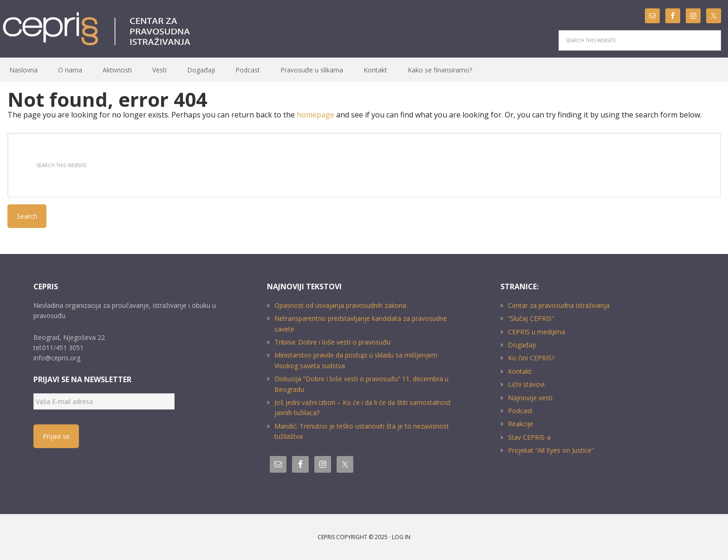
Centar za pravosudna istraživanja (559, 305)
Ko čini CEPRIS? (531, 358)
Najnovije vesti (530, 398)
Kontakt (520, 371)
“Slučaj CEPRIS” (531, 318)
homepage (315, 115)
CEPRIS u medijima (536, 332)
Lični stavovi (526, 384)
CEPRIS (98, 29)
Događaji (522, 345)
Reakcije (520, 424)
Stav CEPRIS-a (529, 437)
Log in (401, 537)
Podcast (520, 411)
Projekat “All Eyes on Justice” (551, 450)
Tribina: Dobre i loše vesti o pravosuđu (332, 342)
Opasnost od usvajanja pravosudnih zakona (340, 305)
